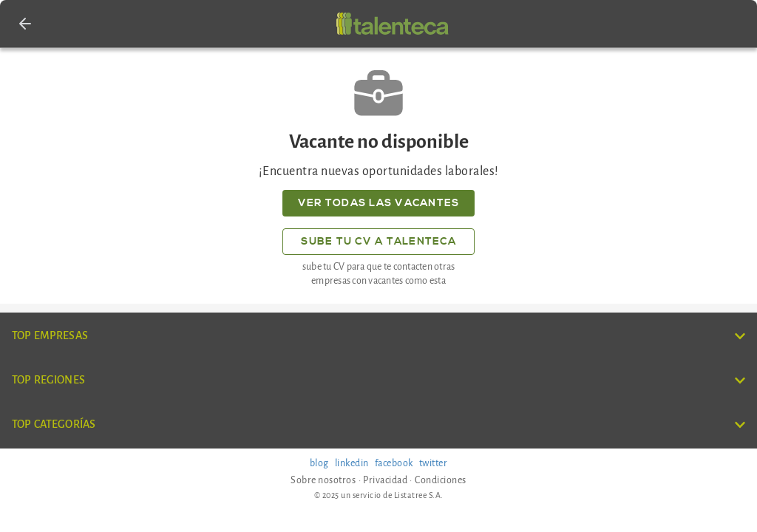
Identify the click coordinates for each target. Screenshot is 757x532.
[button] (25, 24)
